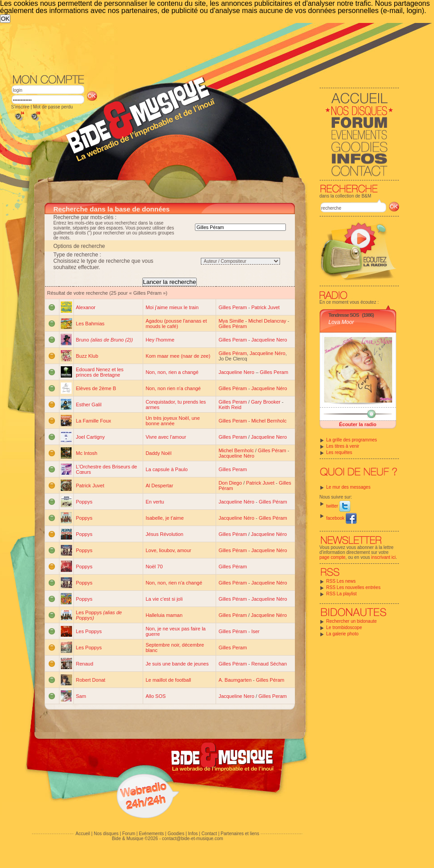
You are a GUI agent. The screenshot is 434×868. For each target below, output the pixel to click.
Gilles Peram (233, 307)
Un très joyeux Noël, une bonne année (172, 421)
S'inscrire (20, 107)
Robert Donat (91, 680)
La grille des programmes (352, 440)
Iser (255, 631)
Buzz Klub (87, 356)
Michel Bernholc (269, 421)
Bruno (105, 340)
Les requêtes (339, 452)
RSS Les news (341, 581)
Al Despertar (159, 486)
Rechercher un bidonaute (352, 621)
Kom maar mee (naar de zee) (178, 356)
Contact (209, 834)
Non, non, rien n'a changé (174, 583)
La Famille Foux (94, 421)
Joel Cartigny (90, 437)
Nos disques (106, 834)
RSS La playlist (342, 594)
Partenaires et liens (240, 834)
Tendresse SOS (344, 315)
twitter (338, 506)
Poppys (84, 502)
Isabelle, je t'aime (165, 518)
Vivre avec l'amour (166, 437)
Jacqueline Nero (269, 340)
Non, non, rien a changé (172, 372)
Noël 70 (154, 567)
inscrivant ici (384, 557)
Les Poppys (89, 631)
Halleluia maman (164, 615)
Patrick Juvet (265, 307)
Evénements (151, 834)
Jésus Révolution (164, 534)
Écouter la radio (358, 424)
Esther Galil (89, 405)
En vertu (155, 502)
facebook (341, 518)
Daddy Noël (158, 453)
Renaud (85, 664)
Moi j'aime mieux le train (172, 307)
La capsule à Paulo (167, 469)
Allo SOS (156, 696)
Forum (129, 834)
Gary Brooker (266, 402)
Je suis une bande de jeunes (177, 664)
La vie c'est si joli (164, 599)
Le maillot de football (168, 680)
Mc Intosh (87, 453)
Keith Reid (230, 407)
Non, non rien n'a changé (173, 388)
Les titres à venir (343, 446)
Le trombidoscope (344, 627)
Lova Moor (341, 322)
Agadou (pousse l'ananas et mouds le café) (176, 324)
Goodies (176, 834)
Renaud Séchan (269, 664)
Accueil (83, 834)
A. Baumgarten (235, 680)
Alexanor (86, 307)
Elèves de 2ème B (96, 388)
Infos (193, 834)
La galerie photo (343, 634)
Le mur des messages (348, 487)
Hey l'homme (160, 340)
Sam (81, 696)
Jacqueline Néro (267, 353)
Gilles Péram (233, 326)
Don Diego (230, 483)
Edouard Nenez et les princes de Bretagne (100, 372)
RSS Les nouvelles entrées (354, 587)
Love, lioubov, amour (168, 550)
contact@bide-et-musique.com (193, 839)
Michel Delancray (267, 321)
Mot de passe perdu (53, 107)
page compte (333, 557)
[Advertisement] (205, 48)
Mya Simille (231, 321)
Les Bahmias (90, 324)
